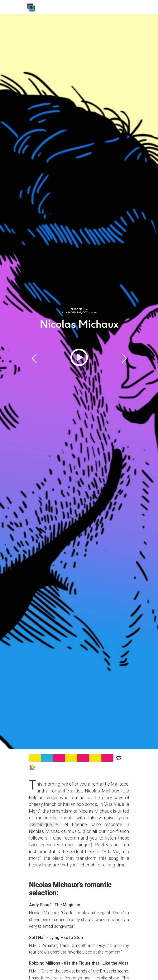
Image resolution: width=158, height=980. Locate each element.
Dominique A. (45, 824)
